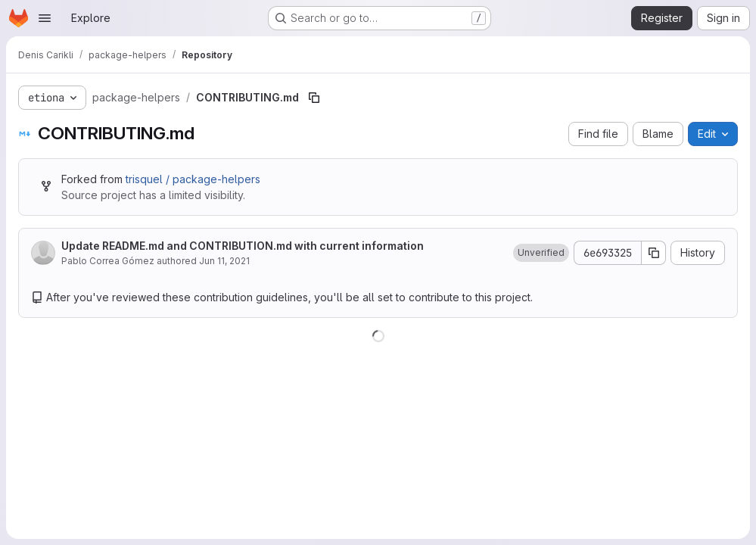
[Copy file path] (314, 98)
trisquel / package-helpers (193, 179)
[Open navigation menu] (45, 18)
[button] (541, 253)
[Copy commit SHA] (654, 253)
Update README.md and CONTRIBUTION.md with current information (243, 246)
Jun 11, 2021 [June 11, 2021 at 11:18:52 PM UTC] (224, 261)
